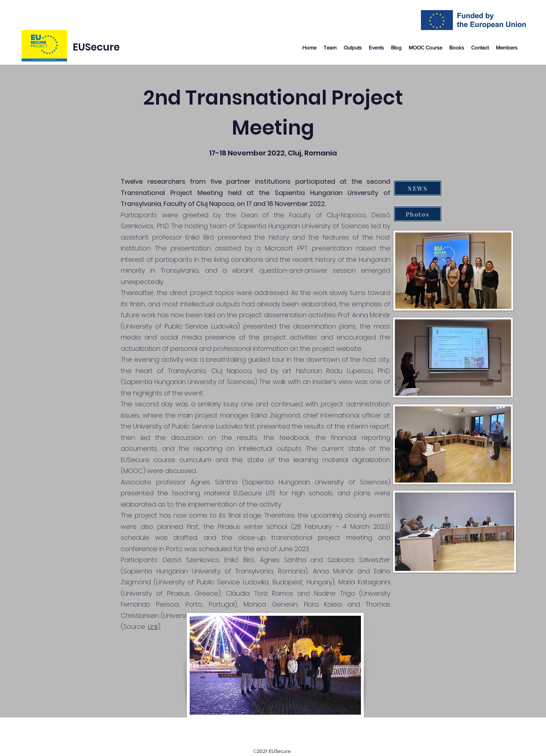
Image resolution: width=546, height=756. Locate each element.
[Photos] (418, 214)
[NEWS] (418, 188)
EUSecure (96, 47)
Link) (154, 627)
